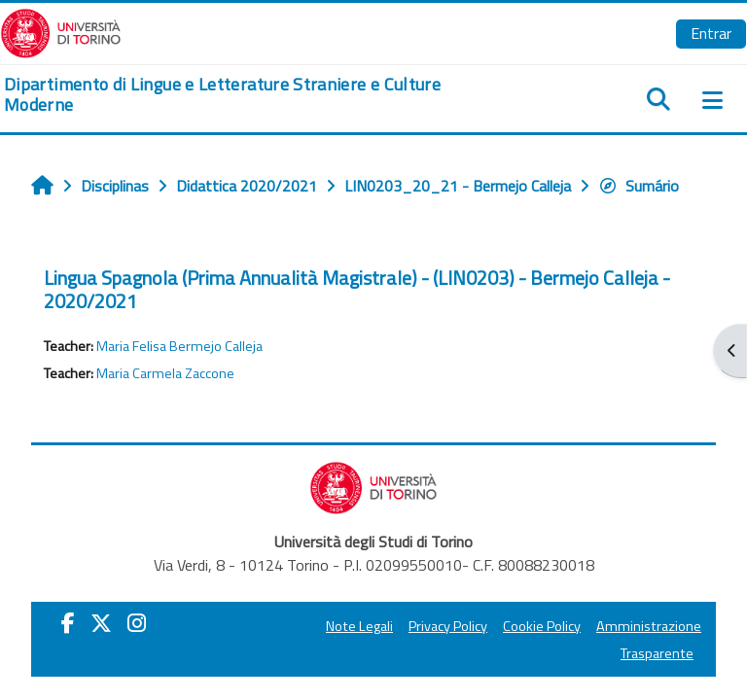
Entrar (711, 33)
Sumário (639, 186)
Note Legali (359, 626)
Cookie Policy (542, 626)
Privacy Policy (448, 626)
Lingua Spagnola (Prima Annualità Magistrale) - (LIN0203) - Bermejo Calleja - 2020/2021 (357, 289)
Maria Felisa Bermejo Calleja (179, 346)
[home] (249, 95)
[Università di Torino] (61, 31)
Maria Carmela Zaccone (165, 373)
